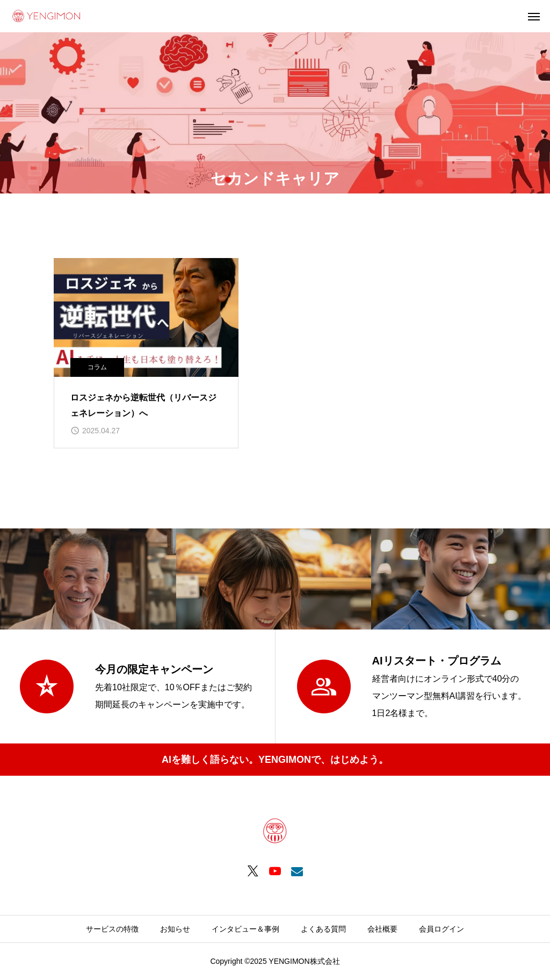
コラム (97, 367)
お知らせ (175, 929)
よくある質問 (323, 929)
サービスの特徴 (112, 929)
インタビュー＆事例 (245, 929)
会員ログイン (442, 929)
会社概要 (382, 929)
